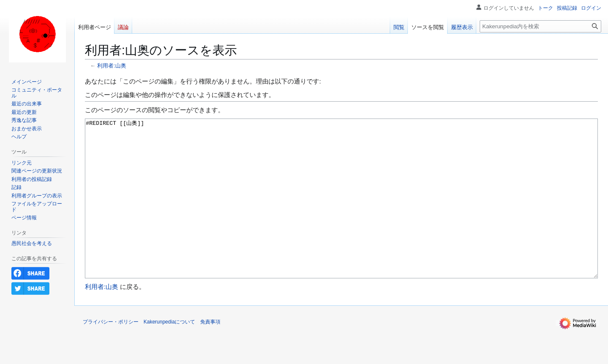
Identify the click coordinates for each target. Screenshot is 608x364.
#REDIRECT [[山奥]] (341, 214)
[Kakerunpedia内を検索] (540, 26)
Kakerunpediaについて (169, 353)
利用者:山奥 (112, 66)
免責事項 (210, 353)
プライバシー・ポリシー (111, 353)
